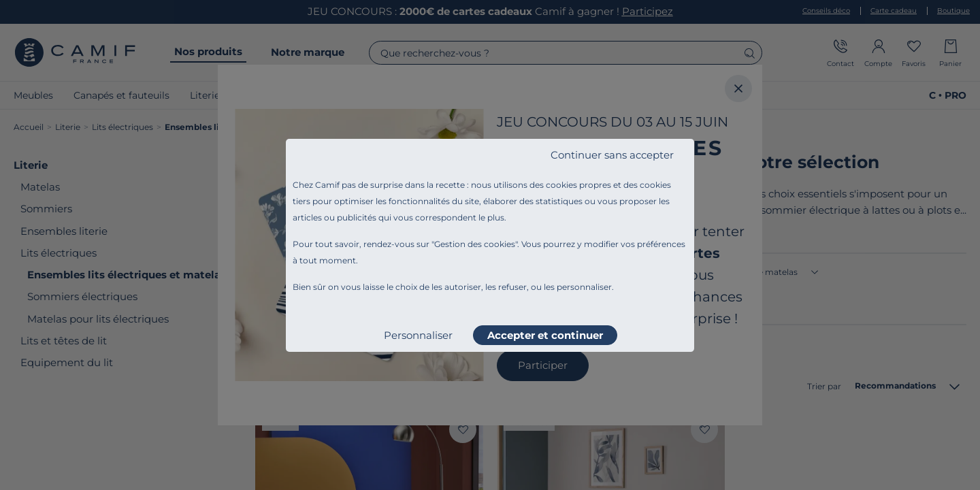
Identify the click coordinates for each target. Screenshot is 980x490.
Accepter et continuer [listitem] (545, 335)
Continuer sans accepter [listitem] (612, 155)
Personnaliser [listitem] (418, 335)
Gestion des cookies (475, 244)
